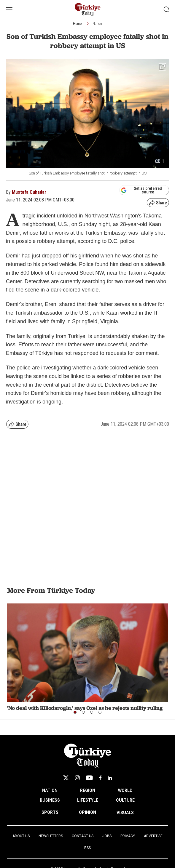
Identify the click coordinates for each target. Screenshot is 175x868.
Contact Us (83, 836)
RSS (87, 848)
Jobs (107, 836)
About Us (21, 836)
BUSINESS (50, 800)
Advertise (153, 836)
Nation (97, 24)
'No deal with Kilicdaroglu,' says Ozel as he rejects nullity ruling (85, 708)
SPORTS (50, 812)
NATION (50, 790)
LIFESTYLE (88, 800)
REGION (88, 790)
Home (77, 24)
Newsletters (51, 836)
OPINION (87, 812)
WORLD (125, 790)
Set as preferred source (141, 190)
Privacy (128, 836)
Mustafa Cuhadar (29, 192)
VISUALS (125, 813)
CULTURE (125, 800)
